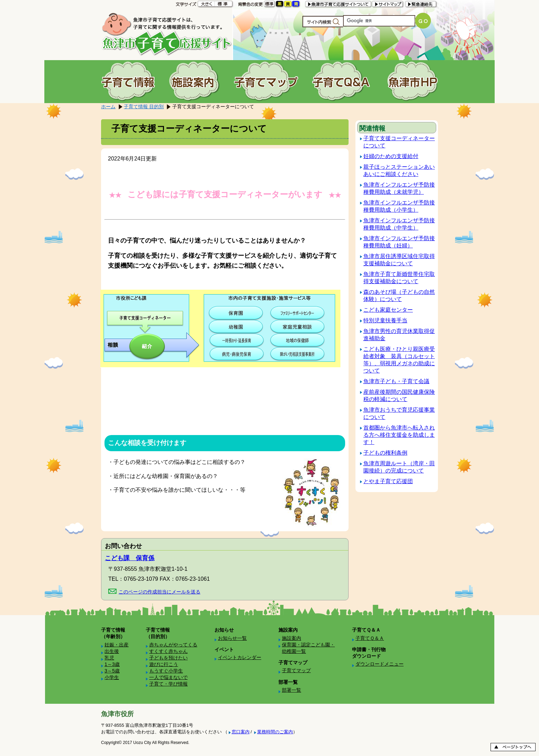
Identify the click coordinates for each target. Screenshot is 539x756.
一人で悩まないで (168, 677)
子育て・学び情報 (168, 684)
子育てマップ (296, 670)
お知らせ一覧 (232, 638)
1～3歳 (112, 664)
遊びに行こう (164, 664)
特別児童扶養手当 (385, 320)
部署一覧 (291, 690)
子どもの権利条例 (385, 453)
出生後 (112, 651)
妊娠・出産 (117, 645)
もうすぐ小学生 (166, 671)
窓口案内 (241, 732)
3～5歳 (112, 671)
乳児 (109, 658)
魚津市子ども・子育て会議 (396, 381)
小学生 (112, 677)
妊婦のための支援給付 (391, 156)
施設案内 (291, 638)
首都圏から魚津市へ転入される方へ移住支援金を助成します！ (399, 435)
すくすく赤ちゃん (168, 651)
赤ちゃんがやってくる (173, 645)
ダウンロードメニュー (379, 664)
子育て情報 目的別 (144, 107)
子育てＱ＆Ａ (370, 638)
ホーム (108, 107)
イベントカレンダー (240, 657)
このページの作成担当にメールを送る (159, 592)
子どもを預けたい (168, 658)
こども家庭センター (388, 310)
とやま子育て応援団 (388, 481)
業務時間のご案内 (275, 732)
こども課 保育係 (130, 558)
